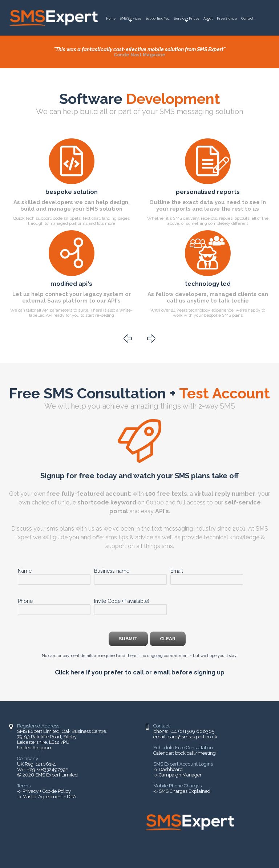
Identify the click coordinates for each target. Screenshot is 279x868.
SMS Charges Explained (185, 791)
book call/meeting (195, 753)
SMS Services (131, 19)
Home (111, 19)
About (208, 19)
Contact (247, 19)
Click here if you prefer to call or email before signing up (140, 672)
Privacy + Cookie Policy (47, 791)
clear (168, 639)
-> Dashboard (168, 769)
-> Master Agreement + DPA (47, 797)
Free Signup (227, 19)
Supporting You (158, 19)
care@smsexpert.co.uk (193, 737)
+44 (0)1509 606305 (192, 731)
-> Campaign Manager (177, 775)
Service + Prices (187, 19)
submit (128, 639)
